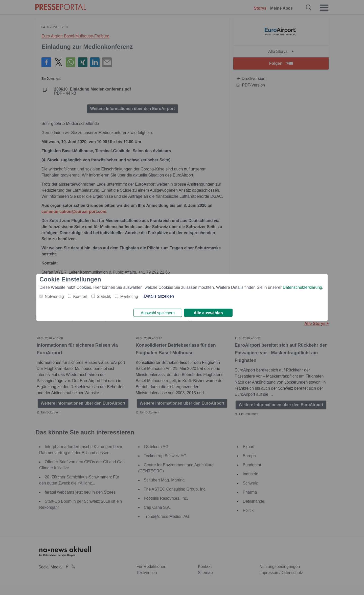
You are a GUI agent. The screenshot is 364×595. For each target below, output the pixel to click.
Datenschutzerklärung (303, 286)
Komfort (80, 295)
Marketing (129, 295)
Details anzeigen (159, 295)
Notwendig (54, 295)
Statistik (104, 295)
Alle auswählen (208, 313)
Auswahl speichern (158, 313)
